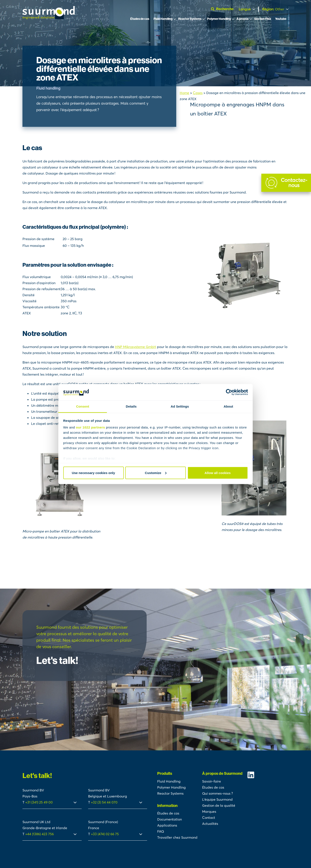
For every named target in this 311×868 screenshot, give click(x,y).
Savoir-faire (212, 781)
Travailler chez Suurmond (177, 837)
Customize (156, 473)
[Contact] (286, 183)
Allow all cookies (218, 473)
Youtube (281, 19)
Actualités (210, 824)
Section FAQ (263, 19)
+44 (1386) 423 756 (40, 834)
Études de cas (140, 19)
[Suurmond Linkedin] (268, 775)
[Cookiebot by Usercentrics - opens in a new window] (229, 392)
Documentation (170, 819)
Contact (209, 818)
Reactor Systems (190, 19)
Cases (198, 93)
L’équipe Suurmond (217, 799)
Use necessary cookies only (93, 473)
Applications (167, 825)
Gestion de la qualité (219, 805)
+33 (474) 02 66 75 (105, 834)
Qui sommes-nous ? (217, 793)
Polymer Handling (219, 19)
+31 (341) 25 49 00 (39, 802)
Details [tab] (131, 406)
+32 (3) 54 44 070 (104, 802)
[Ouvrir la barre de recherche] (224, 9)
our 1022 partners (90, 427)
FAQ (161, 831)
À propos (243, 19)
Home (184, 93)
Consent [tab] (83, 406)
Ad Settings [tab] (180, 406)
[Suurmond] (49, 18)
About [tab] (228, 406)
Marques (209, 811)
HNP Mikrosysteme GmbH (136, 347)
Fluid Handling (163, 19)
